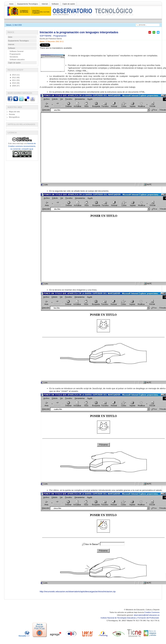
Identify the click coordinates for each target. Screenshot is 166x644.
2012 (13, 78)
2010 (13, 83)
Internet (45, 4)
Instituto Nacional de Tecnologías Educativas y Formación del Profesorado (130, 618)
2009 (13, 86)
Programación (60, 36)
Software (55, 4)
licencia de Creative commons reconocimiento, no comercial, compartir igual (22, 146)
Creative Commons (152, 612)
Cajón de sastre (69, 4)
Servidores (14, 57)
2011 (13, 80)
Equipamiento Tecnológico (28, 4)
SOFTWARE (46, 36)
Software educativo (17, 59)
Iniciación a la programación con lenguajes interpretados (79, 32)
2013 (13, 75)
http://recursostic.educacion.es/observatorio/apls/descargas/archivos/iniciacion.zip (78, 591)
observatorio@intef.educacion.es (147, 615)
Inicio (11, 4)
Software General (17, 51)
